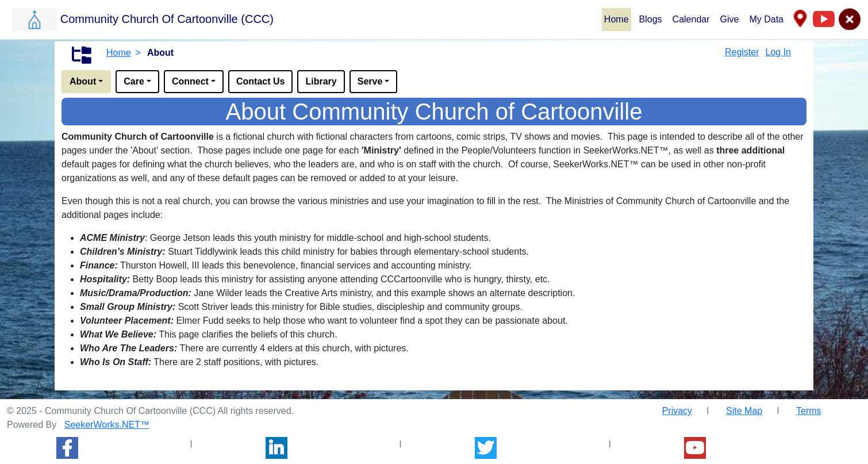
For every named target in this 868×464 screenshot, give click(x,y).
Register (742, 52)
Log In (778, 52)
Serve (370, 81)
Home (617, 19)
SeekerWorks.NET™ (107, 425)
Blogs (651, 19)
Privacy (677, 411)
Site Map (744, 411)
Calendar (691, 19)
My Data (766, 19)
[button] (306, 19)
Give (730, 19)
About (83, 81)
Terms (809, 411)
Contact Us (260, 81)
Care (134, 81)
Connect (190, 81)
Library (321, 81)
